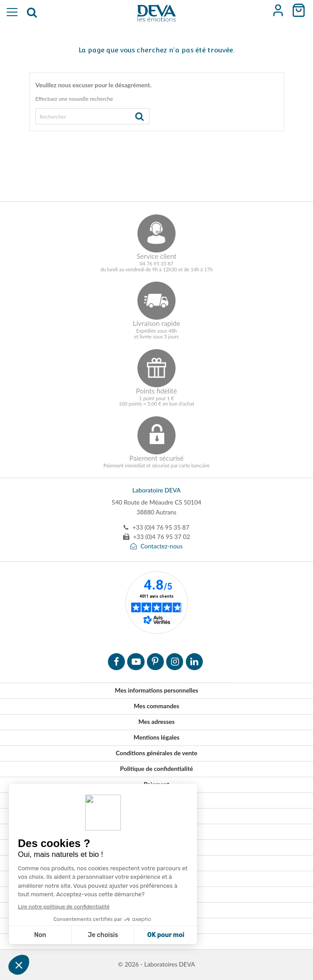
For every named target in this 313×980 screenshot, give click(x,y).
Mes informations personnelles (157, 690)
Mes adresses (156, 722)
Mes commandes (157, 706)
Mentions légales (156, 737)
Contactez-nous (156, 546)
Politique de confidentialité (156, 769)
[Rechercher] (92, 116)
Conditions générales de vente (156, 753)
